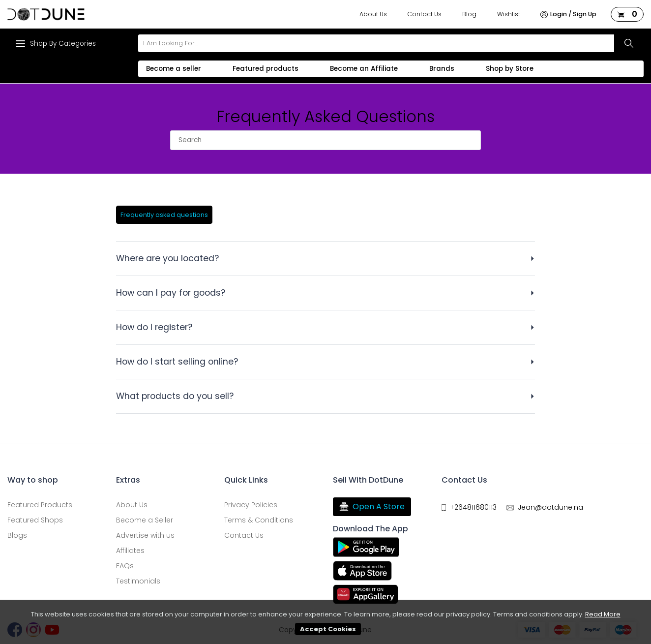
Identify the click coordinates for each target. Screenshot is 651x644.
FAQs (125, 566)
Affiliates (130, 551)
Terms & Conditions (259, 520)
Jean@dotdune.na (550, 507)
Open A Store (372, 507)
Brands (442, 69)
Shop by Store (510, 69)
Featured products (266, 69)
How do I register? (154, 327)
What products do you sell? (175, 396)
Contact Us (424, 14)
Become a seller (174, 69)
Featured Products (40, 505)
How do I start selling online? (177, 362)
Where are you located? (167, 258)
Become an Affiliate (364, 69)
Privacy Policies (251, 505)
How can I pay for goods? (171, 293)
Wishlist (509, 14)
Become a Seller (145, 520)
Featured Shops (35, 520)
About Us (373, 14)
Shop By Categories (56, 44)
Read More (603, 614)
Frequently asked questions (164, 215)
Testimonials (138, 581)
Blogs (17, 535)
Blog (469, 14)
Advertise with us (145, 535)
